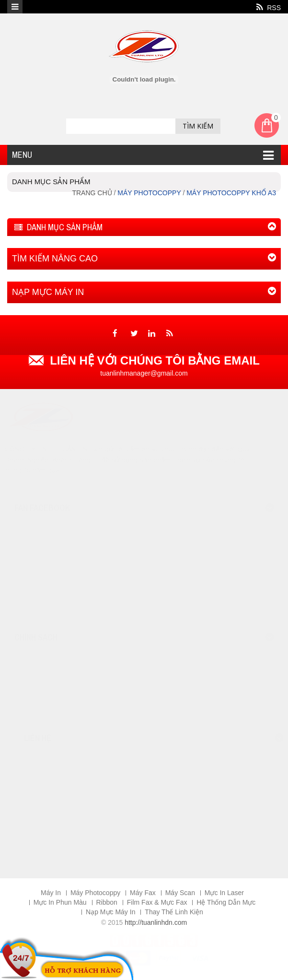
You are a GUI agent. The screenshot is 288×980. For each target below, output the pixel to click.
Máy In (51, 893)
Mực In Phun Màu (60, 902)
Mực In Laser (224, 893)
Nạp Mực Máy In (110, 912)
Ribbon (107, 902)
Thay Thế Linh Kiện (174, 912)
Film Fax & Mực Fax (157, 902)
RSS (269, 7)
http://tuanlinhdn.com (156, 922)
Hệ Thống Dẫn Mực (226, 902)
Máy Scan (180, 893)
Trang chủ (93, 193)
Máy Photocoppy (95, 893)
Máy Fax (143, 893)
